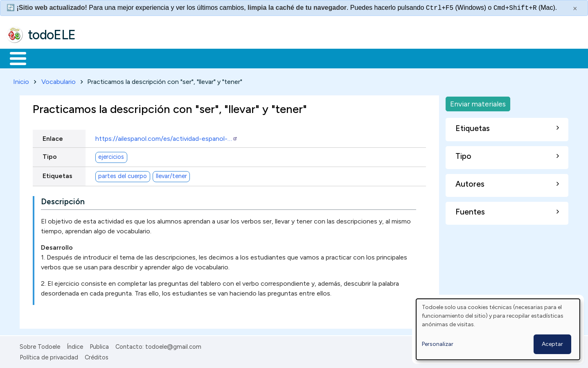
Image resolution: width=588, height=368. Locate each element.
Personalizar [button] (438, 344)
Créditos (97, 356)
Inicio (14, 58)
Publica (99, 345)
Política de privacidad (49, 356)
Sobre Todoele (40, 345)
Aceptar (552, 344)
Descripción (63, 200)
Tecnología (245, 58)
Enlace (53, 137)
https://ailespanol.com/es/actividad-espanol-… (167, 137)
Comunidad (299, 58)
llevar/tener (171, 175)
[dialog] (498, 329)
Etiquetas (57, 174)
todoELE (52, 35)
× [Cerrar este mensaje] (575, 9)
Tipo (50, 155)
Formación (99, 58)
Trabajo (148, 58)
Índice (75, 345)
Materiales (46, 58)
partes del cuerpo (123, 175)
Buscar (336, 58)
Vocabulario (59, 80)
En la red (193, 58)
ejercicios (111, 156)
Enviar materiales (478, 102)
